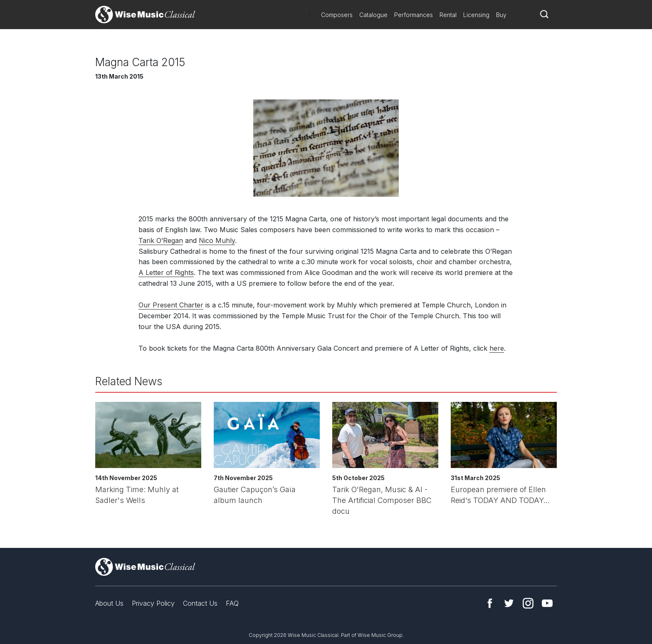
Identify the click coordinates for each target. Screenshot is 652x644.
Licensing (476, 15)
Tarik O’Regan (161, 240)
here (497, 348)
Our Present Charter (171, 305)
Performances (414, 15)
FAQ (232, 603)
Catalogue (373, 15)
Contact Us (200, 603)
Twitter (509, 603)
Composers (337, 15)
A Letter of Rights (166, 272)
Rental (448, 15)
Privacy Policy (153, 603)
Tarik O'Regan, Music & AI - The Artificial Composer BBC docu (382, 500)
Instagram (528, 603)
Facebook (490, 603)
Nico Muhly (217, 240)
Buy (501, 15)
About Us (109, 603)
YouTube (547, 603)
